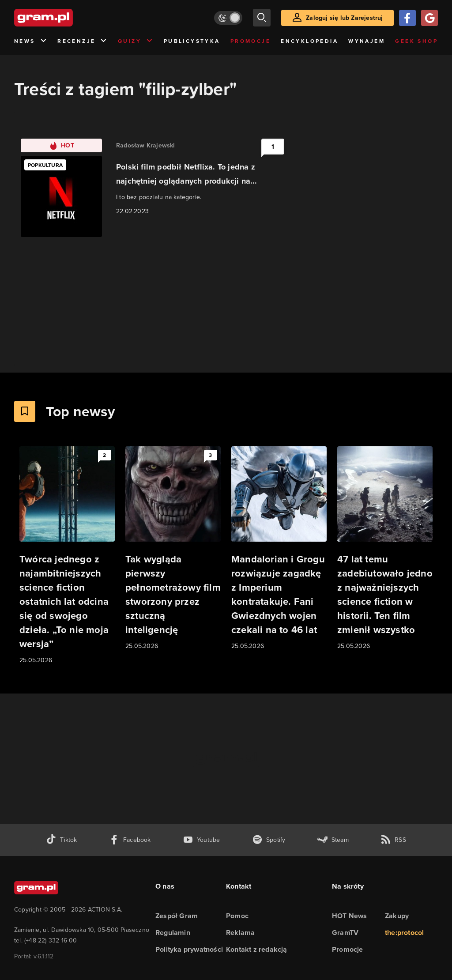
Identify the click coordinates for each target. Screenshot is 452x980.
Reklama (240, 933)
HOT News (350, 916)
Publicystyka (192, 41)
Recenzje (83, 41)
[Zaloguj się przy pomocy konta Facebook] (407, 18)
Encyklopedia (309, 41)
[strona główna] (65, 18)
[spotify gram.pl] (269, 840)
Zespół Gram (177, 916)
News (31, 41)
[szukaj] (262, 18)
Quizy (136, 41)
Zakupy (397, 916)
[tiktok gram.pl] (61, 840)
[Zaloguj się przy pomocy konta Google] (429, 18)
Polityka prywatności (189, 949)
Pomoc (237, 916)
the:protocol (404, 933)
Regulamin (173, 933)
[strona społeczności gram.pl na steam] (333, 840)
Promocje (250, 41)
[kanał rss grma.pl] (393, 840)
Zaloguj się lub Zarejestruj (344, 18)
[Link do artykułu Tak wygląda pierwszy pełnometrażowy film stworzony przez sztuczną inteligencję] (173, 549)
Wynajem (367, 41)
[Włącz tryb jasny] (228, 18)
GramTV (345, 933)
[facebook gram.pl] (130, 840)
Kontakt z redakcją (257, 949)
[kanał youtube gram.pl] (202, 840)
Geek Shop (416, 41)
